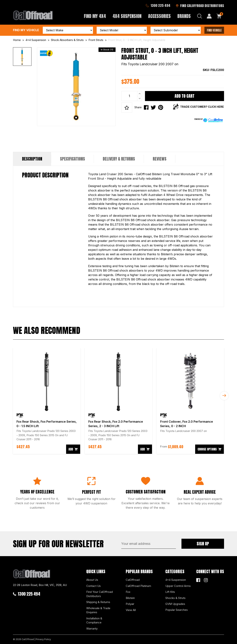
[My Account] (209, 16)
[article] (47, 401)
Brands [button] (184, 16)
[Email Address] (149, 544)
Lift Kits (170, 592)
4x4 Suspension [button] (127, 16)
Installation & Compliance (94, 620)
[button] (127, 108)
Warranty (92, 629)
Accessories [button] (159, 16)
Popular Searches (177, 610)
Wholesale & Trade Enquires (98, 610)
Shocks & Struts (175, 598)
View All (131, 610)
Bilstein (130, 598)
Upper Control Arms (178, 586)
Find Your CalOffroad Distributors (100, 594)
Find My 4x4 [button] (95, 16)
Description (32, 159)
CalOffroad (133, 580)
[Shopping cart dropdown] (219, 16)
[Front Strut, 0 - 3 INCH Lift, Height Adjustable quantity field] (132, 96)
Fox (128, 592)
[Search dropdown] (200, 16)
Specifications (72, 159)
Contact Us (94, 586)
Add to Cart (185, 96)
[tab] (32, 159)
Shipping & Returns (98, 602)
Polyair (130, 604)
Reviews (160, 159)
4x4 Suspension (176, 580)
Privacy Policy (43, 639)
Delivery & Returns (119, 159)
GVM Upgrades (175, 604)
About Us (92, 580)
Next (224, 396)
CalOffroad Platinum (138, 586)
